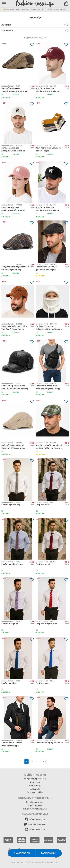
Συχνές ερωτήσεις (35, 802)
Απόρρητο (35, 789)
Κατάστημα (35, 782)
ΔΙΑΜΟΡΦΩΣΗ (22, 853)
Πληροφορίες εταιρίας (35, 779)
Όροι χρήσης (35, 785)
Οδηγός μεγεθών (35, 805)
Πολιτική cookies (35, 792)
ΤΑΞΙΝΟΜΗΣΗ (48, 853)
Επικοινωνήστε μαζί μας (35, 809)
